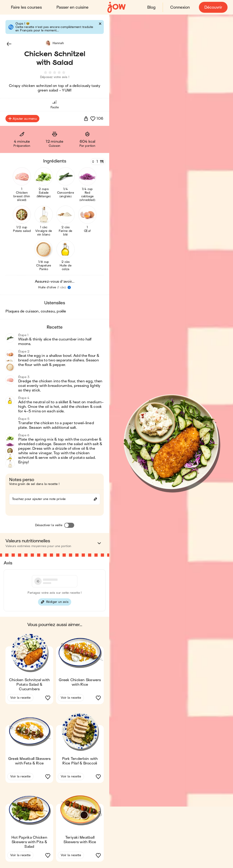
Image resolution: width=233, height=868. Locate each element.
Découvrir (213, 7)
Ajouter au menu (22, 119)
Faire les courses (26, 7)
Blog (151, 7)
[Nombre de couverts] (98, 162)
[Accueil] (116, 7)
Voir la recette (20, 699)
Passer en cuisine (72, 7)
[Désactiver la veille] (69, 526)
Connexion (180, 7)
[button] (9, 44)
